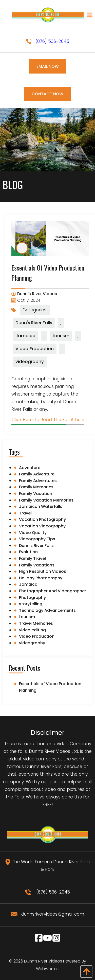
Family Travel (32, 558)
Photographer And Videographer (53, 591)
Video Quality (33, 533)
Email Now (48, 66)
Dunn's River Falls (34, 323)
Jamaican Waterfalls (41, 506)
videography (30, 362)
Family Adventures (38, 481)
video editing (32, 630)
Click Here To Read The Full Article (48, 420)
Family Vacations (37, 565)
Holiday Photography (41, 578)
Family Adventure (37, 474)
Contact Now (48, 94)
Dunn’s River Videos (43, 961)
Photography (32, 598)
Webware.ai (48, 969)
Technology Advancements (47, 610)
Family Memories (36, 487)
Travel (25, 513)
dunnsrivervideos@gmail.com (48, 914)
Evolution (28, 552)
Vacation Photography (42, 519)
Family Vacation (36, 494)
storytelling (31, 604)
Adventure (30, 468)
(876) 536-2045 (48, 41)
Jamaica (25, 336)
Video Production (35, 349)
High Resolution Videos (43, 571)
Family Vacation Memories (46, 500)
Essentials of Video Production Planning (50, 687)
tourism (61, 336)
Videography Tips (37, 539)
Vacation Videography (42, 526)
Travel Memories (36, 623)
